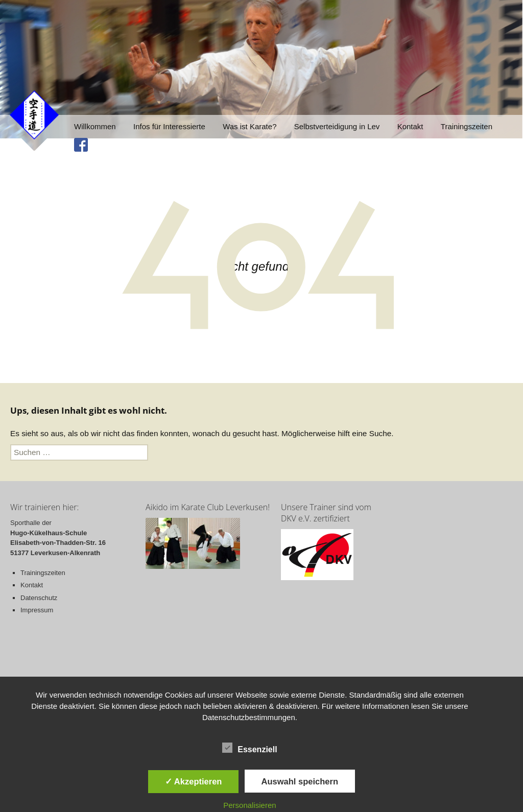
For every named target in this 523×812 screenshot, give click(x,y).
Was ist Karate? (249, 126)
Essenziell (249, 748)
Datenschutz (39, 598)
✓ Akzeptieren (194, 781)
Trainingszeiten (467, 126)
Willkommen (95, 126)
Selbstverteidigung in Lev (337, 126)
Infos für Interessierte (169, 126)
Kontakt (410, 126)
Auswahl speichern (300, 781)
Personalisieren (249, 805)
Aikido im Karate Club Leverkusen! (208, 507)
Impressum (37, 610)
